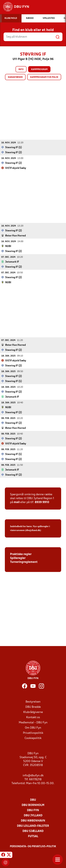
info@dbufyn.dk (33, 775)
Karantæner (15, 77)
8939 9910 (42, 502)
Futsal (33, 836)
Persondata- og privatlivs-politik (33, 846)
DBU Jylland (33, 815)
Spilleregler (18, 558)
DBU (33, 800)
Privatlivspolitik (33, 733)
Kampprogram (39, 69)
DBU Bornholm (33, 805)
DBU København (33, 821)
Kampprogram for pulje (44, 77)
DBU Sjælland (33, 831)
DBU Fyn (33, 810)
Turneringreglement (24, 562)
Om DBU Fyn (33, 728)
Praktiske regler (21, 554)
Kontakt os (33, 717)
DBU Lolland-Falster (33, 826)
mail (17, 502)
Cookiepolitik (33, 738)
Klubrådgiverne (33, 712)
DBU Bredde (33, 707)
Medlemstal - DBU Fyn (33, 722)
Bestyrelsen (33, 702)
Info (21, 69)
